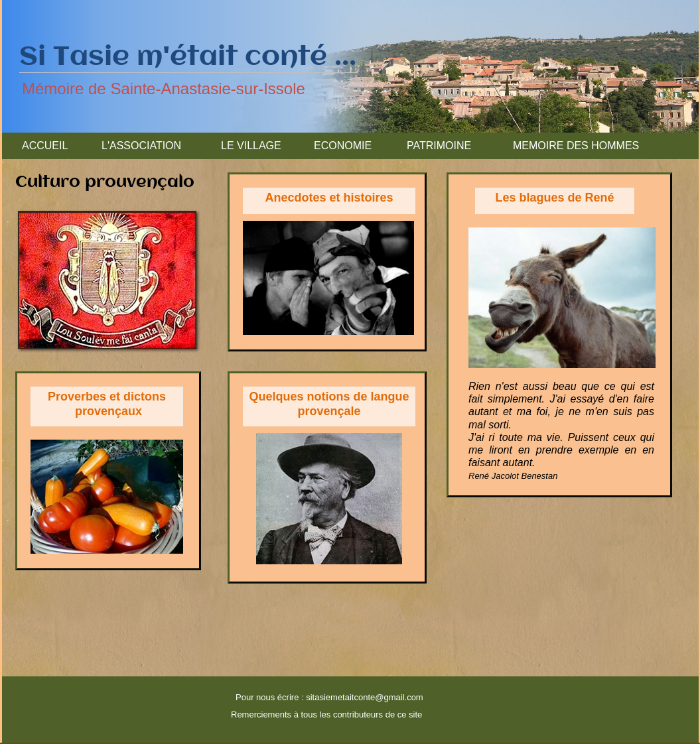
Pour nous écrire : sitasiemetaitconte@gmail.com (329, 697)
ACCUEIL (45, 146)
